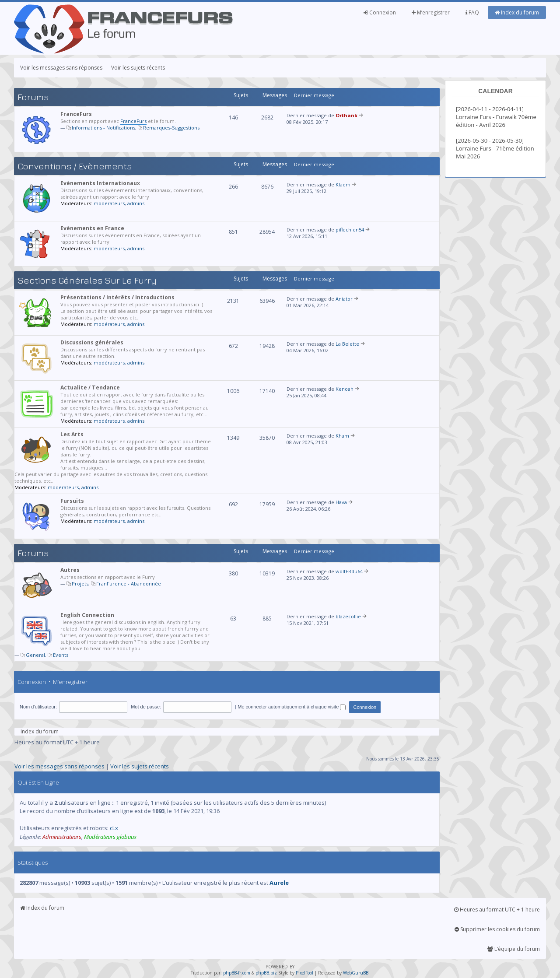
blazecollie (348, 616)
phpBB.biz (266, 973)
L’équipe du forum (514, 949)
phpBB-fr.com (237, 973)
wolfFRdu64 (349, 571)
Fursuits (72, 501)
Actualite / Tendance (90, 387)
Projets (80, 584)
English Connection (87, 615)
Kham (342, 436)
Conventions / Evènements (75, 166)
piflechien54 (350, 230)
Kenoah (345, 389)
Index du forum (517, 12)
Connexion (380, 12)
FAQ (472, 12)
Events (61, 655)
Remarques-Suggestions (171, 128)
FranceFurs (76, 114)
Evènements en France (92, 228)
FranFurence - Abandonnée (129, 584)
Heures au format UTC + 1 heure (497, 910)
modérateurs (109, 203)
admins (136, 203)
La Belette (347, 344)
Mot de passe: (146, 707)
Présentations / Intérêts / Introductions (117, 297)
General (35, 655)
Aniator (344, 299)
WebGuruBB (356, 973)
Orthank (346, 115)
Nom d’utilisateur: (38, 707)
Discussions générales (92, 342)
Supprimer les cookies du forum (497, 929)
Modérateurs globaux (110, 837)
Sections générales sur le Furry (87, 280)
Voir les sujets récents (138, 68)
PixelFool (304, 973)
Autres (70, 570)
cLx (114, 828)
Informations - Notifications (103, 128)
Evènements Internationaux (100, 183)
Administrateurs (62, 837)
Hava (341, 502)
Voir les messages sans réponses (61, 68)
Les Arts (72, 434)
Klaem (343, 184)
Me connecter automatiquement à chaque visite (292, 707)
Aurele (279, 883)
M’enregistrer (431, 12)
